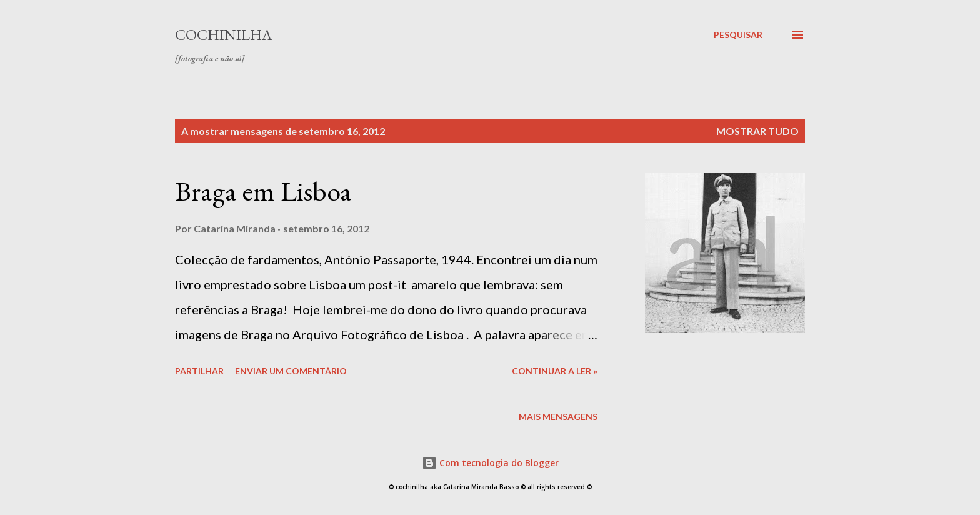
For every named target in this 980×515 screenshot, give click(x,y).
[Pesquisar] (738, 35)
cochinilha (223, 35)
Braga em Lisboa (263, 191)
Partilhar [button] (199, 371)
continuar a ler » (555, 371)
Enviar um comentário (291, 371)
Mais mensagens (558, 417)
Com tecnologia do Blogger (490, 463)
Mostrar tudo (757, 131)
